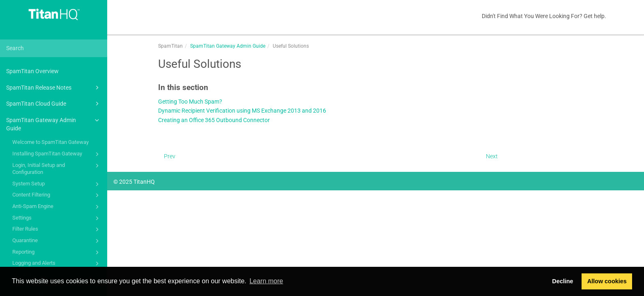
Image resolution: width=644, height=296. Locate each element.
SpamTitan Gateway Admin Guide (54, 124)
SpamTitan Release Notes (54, 88)
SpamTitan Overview (32, 71)
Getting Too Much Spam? (190, 102)
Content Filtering (57, 195)
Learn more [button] (266, 281)
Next (492, 156)
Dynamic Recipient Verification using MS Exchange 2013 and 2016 (242, 111)
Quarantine (57, 241)
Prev (170, 156)
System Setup (57, 184)
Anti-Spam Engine (57, 207)
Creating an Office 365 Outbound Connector (214, 120)
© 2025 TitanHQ (134, 182)
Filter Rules (57, 229)
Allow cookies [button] (607, 281)
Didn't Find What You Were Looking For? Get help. (544, 16)
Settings (57, 218)
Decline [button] (562, 281)
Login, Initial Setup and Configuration (57, 168)
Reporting (57, 252)
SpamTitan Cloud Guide (54, 104)
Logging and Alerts (57, 264)
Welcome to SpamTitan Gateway (51, 142)
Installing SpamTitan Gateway (57, 154)
